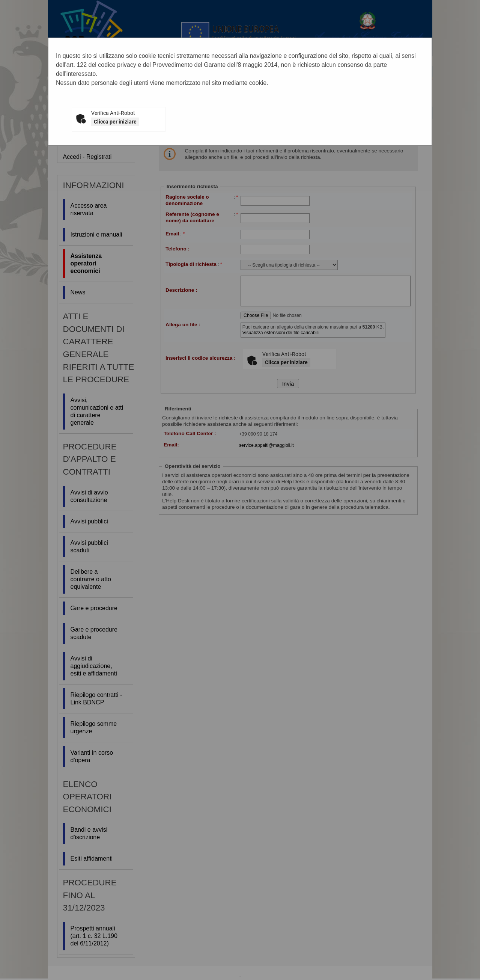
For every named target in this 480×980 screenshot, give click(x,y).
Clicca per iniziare (115, 122)
